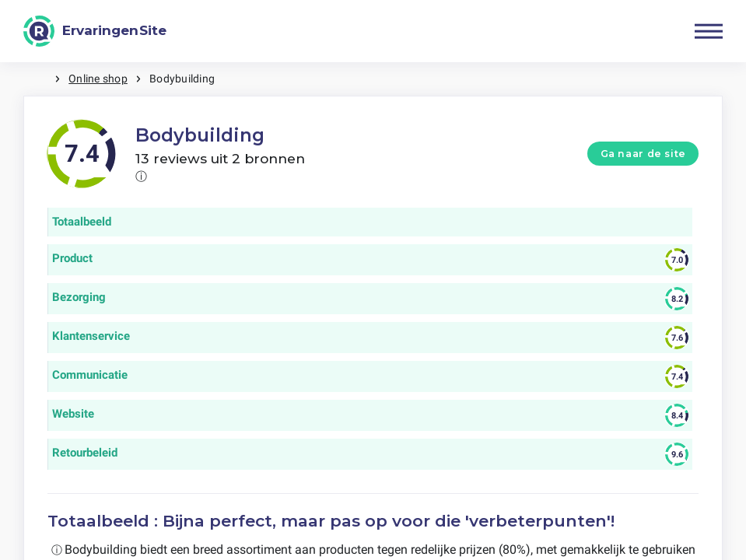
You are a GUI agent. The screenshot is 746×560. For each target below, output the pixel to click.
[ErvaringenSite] (95, 31)
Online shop (98, 79)
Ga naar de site (643, 154)
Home (39, 79)
